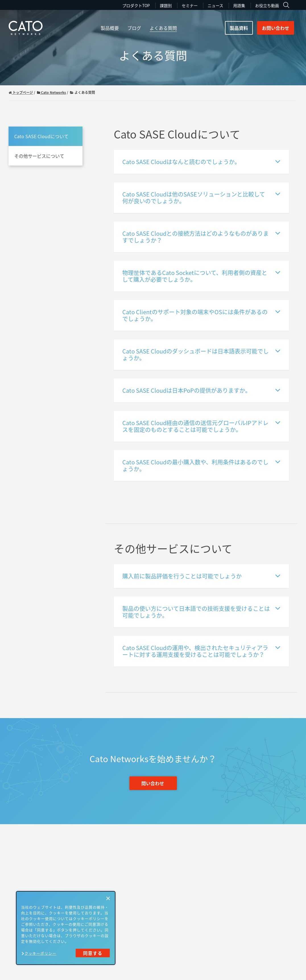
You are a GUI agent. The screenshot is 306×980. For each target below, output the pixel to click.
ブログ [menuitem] (134, 28)
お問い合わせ (276, 28)
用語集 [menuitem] (239, 5)
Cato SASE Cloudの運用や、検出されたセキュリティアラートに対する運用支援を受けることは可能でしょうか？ (201, 651)
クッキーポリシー (40, 953)
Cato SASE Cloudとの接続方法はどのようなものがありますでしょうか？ (201, 236)
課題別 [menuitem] (166, 5)
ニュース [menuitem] (215, 5)
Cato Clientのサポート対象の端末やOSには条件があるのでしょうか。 (201, 315)
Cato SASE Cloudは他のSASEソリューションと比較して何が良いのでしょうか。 (201, 197)
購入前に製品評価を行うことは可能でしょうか (201, 576)
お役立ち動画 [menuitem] (267, 5)
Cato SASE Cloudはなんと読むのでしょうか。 (201, 161)
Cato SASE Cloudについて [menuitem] (41, 136)
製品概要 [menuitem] (110, 28)
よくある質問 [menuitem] (163, 28)
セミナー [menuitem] (190, 5)
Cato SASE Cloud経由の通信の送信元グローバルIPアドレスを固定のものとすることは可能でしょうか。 (201, 426)
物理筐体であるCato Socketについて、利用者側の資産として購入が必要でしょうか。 (201, 276)
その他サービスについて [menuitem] (39, 156)
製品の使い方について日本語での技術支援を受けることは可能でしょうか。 (201, 612)
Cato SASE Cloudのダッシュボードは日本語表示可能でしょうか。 (201, 354)
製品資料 (239, 28)
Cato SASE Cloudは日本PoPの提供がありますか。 (201, 390)
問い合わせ (153, 783)
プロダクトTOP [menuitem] (136, 5)
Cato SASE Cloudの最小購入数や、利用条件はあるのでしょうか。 (201, 465)
